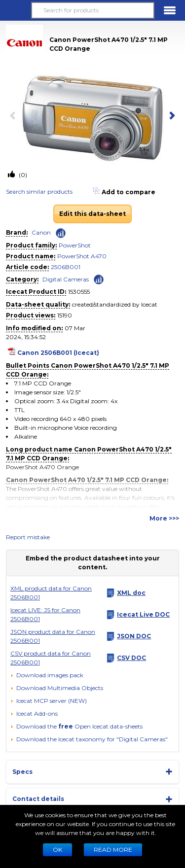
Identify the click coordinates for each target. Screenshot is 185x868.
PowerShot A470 (82, 256)
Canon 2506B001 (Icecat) (58, 353)
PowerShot (75, 245)
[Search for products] (92, 10)
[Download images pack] (47, 675)
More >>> (164, 518)
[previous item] (15, 116)
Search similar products (39, 191)
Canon (41, 232)
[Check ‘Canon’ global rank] (61, 233)
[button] (15, 10)
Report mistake (28, 537)
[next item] (170, 116)
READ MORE (113, 850)
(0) (22, 175)
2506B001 (66, 267)
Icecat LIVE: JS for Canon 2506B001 (45, 614)
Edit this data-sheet (92, 214)
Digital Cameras (66, 279)
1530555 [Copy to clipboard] (79, 292)
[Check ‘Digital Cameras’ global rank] (99, 279)
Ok (57, 850)
